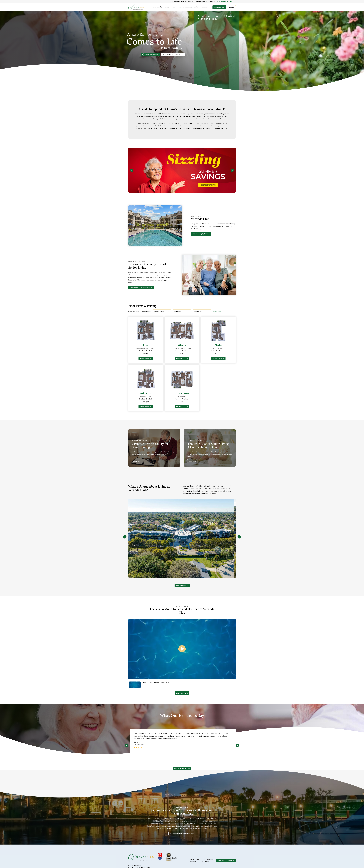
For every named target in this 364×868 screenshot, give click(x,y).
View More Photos (182, 585)
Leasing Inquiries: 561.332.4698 (205, 2)
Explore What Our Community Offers (182, 834)
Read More (137, 461)
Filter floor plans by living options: (140, 311)
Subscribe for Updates (225, 2)
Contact (232, 7)
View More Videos (182, 693)
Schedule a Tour (219, 7)
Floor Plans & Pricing (185, 7)
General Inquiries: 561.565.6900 (183, 2)
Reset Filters (217, 311)
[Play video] (182, 649)
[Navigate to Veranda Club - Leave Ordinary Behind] (182, 685)
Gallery (196, 7)
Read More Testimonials (182, 768)
